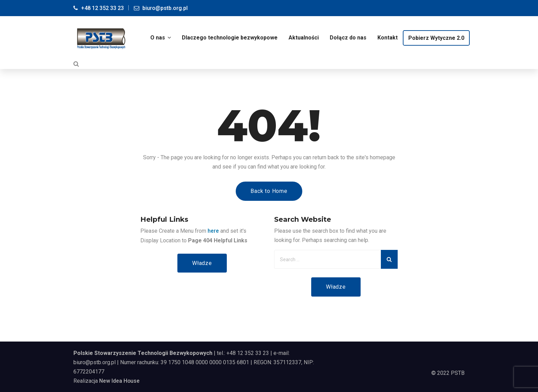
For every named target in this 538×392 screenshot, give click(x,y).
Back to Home (269, 191)
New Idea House (120, 381)
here (213, 230)
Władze (202, 262)
